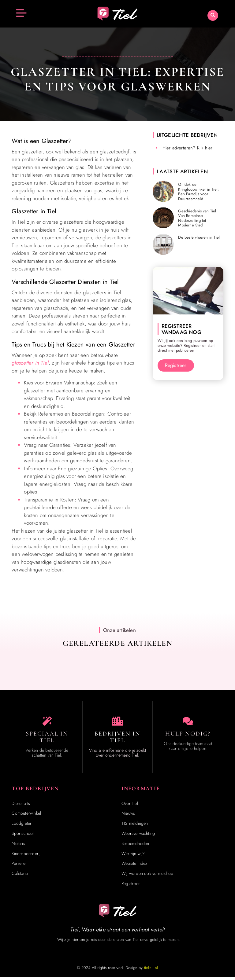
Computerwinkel (26, 816)
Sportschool (23, 836)
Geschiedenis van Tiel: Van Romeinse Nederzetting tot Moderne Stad (198, 218)
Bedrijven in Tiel (117, 740)
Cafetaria (20, 876)
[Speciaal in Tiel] (47, 723)
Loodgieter (22, 826)
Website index (134, 866)
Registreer (131, 886)
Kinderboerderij (26, 857)
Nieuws (128, 816)
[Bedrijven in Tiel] (117, 723)
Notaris (18, 846)
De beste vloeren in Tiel (199, 237)
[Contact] (188, 723)
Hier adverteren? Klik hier (188, 148)
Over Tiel (130, 806)
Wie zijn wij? (133, 857)
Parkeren (20, 866)
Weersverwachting (138, 836)
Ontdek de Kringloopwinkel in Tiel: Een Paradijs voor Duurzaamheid (198, 192)
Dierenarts (21, 806)
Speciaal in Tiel (47, 740)
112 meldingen (135, 826)
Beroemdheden (135, 846)
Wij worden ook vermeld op (147, 876)
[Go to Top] (215, 934)
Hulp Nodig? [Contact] (188, 737)
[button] (213, 15)
